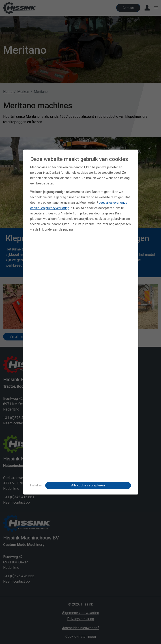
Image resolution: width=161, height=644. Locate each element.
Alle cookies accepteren (88, 485)
